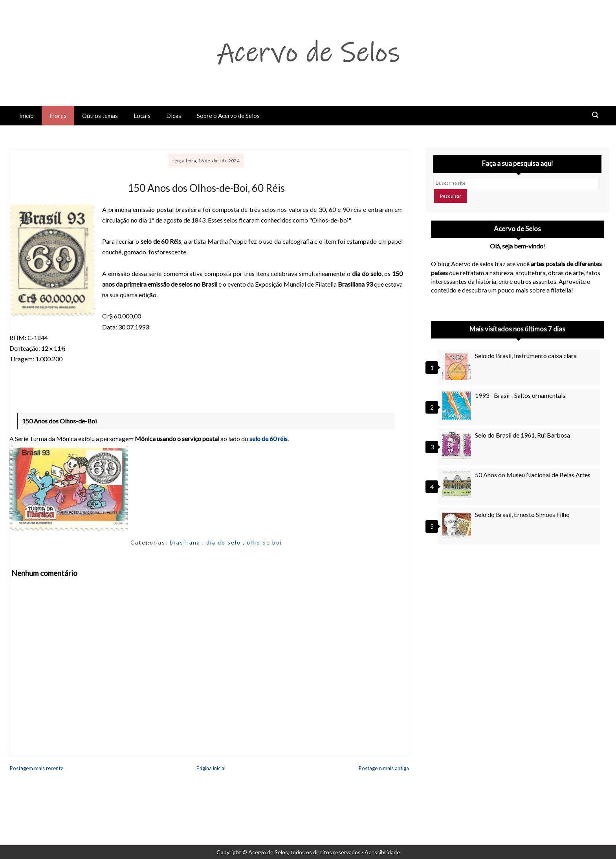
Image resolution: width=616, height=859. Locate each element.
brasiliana (186, 542)
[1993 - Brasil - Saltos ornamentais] (458, 406)
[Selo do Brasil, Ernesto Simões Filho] (458, 525)
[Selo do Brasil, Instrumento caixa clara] (458, 366)
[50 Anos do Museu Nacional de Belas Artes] (458, 485)
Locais (142, 116)
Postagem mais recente (37, 768)
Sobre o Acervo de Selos (228, 116)
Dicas (174, 116)
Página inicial (211, 768)
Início (27, 116)
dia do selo (225, 542)
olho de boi (264, 542)
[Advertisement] (518, 622)
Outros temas (100, 116)
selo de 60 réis (269, 439)
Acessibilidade (382, 852)
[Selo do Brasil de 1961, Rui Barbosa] (458, 445)
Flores (58, 116)
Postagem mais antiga (384, 768)
